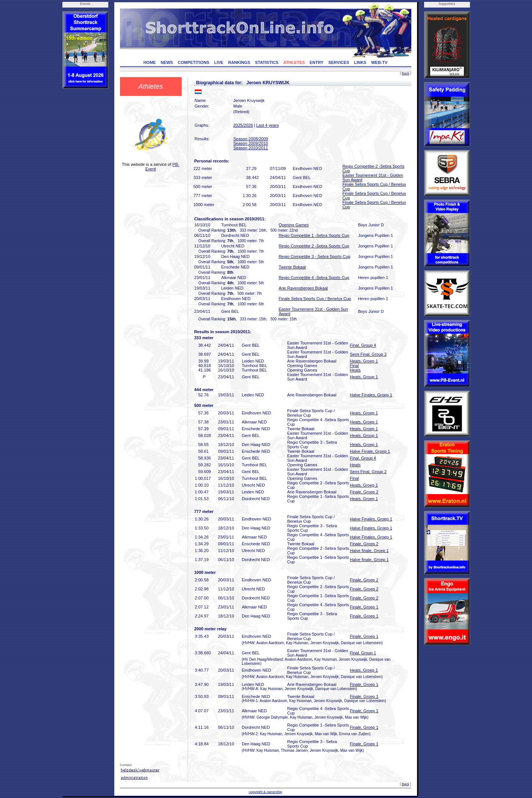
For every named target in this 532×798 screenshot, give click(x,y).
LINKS (360, 62)
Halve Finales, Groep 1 (371, 395)
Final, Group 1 (363, 653)
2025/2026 (243, 125)
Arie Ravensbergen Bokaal (303, 288)
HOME (149, 62)
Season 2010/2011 (251, 148)
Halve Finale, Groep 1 (370, 451)
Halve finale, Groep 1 (369, 551)
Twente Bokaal (292, 267)
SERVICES (339, 62)
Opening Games (294, 225)
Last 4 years (267, 125)
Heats (355, 370)
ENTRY (317, 62)
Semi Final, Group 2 (368, 354)
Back (405, 73)
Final (355, 366)
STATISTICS (267, 62)
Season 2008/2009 (251, 139)
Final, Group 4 (363, 345)
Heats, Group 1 (364, 377)
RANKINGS (239, 62)
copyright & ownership (266, 792)
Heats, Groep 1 (364, 361)
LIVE (218, 62)
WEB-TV (379, 62)
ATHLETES (294, 62)
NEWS (167, 62)
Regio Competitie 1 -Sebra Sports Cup (314, 235)
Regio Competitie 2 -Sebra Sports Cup (314, 246)
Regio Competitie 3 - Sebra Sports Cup (315, 256)
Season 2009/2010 (251, 143)
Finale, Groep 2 (364, 492)
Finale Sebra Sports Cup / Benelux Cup (315, 299)
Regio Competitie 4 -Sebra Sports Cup (314, 278)
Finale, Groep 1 (364, 607)
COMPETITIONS (194, 62)
